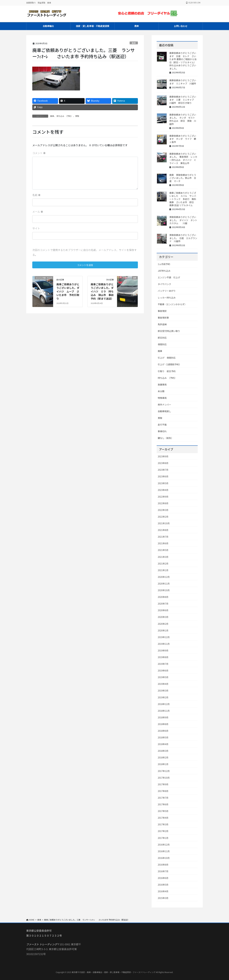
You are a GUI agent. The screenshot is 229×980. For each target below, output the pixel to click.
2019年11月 (164, 644)
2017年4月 (163, 818)
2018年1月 (163, 764)
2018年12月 (164, 704)
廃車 (134, 43)
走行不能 (162, 425)
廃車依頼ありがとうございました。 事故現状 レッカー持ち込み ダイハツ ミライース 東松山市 (183, 158)
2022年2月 (163, 517)
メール (38, 212)
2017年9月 (163, 784)
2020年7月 (163, 604)
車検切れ (162, 431)
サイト (36, 228)
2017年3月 (163, 824)
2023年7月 (163, 470)
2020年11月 (164, 584)
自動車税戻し (164, 411)
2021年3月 (163, 557)
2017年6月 (163, 804)
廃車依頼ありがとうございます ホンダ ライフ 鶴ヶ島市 (183, 139)
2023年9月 (163, 456)
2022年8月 (163, 503)
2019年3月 (163, 691)
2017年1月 (163, 838)
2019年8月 (163, 657)
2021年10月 (164, 523)
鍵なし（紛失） (166, 438)
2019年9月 (163, 650)
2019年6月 (163, 671)
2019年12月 (164, 637)
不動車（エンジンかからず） (172, 304)
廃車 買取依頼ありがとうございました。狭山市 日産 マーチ (183, 178)
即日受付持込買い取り (169, 331)
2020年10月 (164, 590)
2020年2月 (163, 624)
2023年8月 (163, 463)
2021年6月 (163, 543)
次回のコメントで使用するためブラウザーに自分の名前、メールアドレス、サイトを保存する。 (84, 252)
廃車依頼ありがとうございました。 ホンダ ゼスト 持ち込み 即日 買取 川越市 (183, 119)
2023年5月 (163, 483)
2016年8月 (163, 865)
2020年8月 (163, 597)
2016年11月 (164, 851)
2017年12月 (164, 771)
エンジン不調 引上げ (169, 277)
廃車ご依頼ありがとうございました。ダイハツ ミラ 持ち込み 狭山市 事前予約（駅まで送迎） (102, 292)
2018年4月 (163, 744)
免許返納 (162, 324)
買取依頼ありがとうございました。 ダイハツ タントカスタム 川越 (183, 220)
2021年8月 (163, 530)
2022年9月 (163, 497)
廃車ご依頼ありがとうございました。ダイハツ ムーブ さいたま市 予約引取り (68, 292)
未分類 (161, 391)
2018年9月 (163, 717)
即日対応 (162, 338)
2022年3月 (163, 510)
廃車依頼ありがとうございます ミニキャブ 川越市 (183, 82)
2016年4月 (163, 891)
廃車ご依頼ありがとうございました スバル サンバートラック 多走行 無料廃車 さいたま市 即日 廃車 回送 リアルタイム (183, 199)
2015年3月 (163, 898)
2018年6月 (163, 731)
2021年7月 (163, 537)
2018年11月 (164, 711)
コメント (39, 153)
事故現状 (162, 311)
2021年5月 (163, 550)
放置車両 (162, 385)
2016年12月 (164, 845)
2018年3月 (163, 751)
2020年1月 (163, 630)
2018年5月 (163, 737)
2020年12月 (164, 577)
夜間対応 (162, 344)
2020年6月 (163, 610)
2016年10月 (164, 858)
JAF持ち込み (164, 271)
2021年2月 (163, 564)
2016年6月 (163, 878)
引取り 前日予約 (167, 371)
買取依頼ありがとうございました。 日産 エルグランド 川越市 (183, 238)
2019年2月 (163, 697)
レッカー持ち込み (167, 298)
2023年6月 (163, 476)
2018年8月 (163, 724)
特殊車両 (162, 398)
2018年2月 (163, 757)
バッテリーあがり (167, 291)
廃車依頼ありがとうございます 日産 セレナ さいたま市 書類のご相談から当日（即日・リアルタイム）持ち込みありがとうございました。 (183, 61)
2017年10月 (164, 778)
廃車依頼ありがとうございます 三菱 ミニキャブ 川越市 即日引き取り (183, 100)
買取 (77, 116)
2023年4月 (163, 490)
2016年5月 (163, 885)
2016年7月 (163, 871)
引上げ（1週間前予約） (170, 364)
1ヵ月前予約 (164, 264)
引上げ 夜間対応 (167, 358)
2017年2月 (163, 831)
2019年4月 (163, 684)
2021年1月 (163, 570)
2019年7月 (163, 664)
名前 (36, 195)
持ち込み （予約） (65, 116)
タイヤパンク (164, 284)
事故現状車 (163, 318)
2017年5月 (163, 811)
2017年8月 (163, 791)
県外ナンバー (164, 405)
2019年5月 (163, 677)
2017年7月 (163, 798)
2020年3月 (163, 617)
